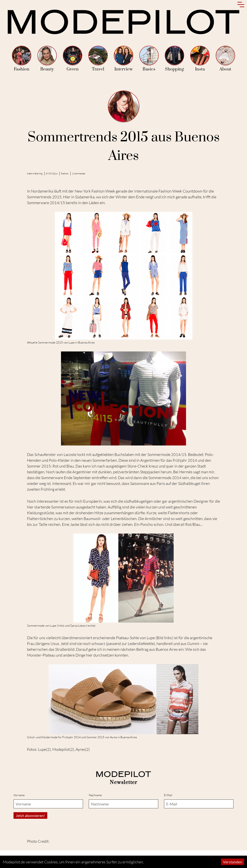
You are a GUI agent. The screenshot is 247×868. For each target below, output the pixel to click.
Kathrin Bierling (35, 174)
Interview (123, 59)
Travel (98, 59)
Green (73, 59)
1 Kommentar (79, 174)
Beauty (47, 59)
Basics (149, 59)
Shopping (174, 59)
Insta (200, 59)
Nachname (95, 795)
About (225, 59)
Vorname (19, 795)
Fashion (22, 59)
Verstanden (233, 862)
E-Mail (168, 795)
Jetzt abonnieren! (30, 815)
